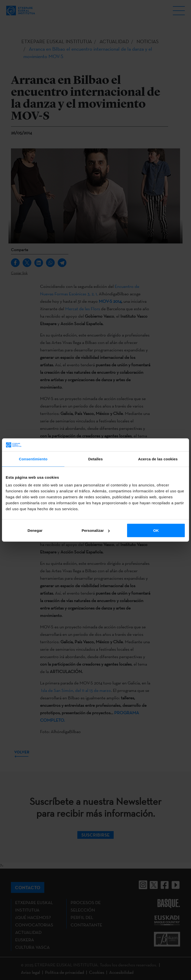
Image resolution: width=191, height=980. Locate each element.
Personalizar (96, 530)
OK (156, 530)
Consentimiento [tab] (33, 459)
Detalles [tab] (95, 459)
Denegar (35, 530)
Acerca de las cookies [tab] (158, 459)
